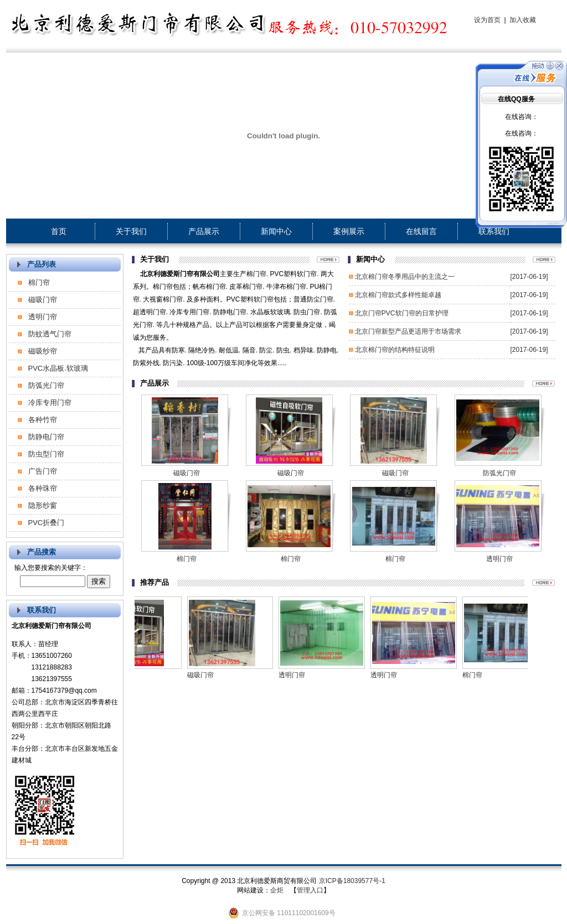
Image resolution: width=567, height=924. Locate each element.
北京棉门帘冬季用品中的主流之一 (405, 277)
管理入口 (310, 890)
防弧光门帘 (46, 385)
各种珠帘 (43, 488)
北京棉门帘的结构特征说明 (395, 350)
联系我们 (494, 231)
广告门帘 (43, 471)
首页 (59, 231)
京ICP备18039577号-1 (352, 881)
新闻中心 (276, 231)
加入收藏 (523, 20)
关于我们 (131, 231)
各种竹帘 (43, 420)
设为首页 (487, 20)
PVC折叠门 (47, 523)
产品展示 (204, 231)
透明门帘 (43, 317)
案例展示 (349, 231)
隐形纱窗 (43, 505)
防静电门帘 (46, 437)
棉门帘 (39, 282)
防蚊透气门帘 (50, 334)
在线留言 (421, 231)
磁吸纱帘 (43, 351)
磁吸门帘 (43, 300)
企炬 (277, 890)
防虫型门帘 (46, 454)
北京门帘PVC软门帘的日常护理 (402, 313)
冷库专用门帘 (50, 403)
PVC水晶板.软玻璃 (58, 368)
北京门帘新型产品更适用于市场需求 (408, 331)
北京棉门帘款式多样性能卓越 (398, 295)
